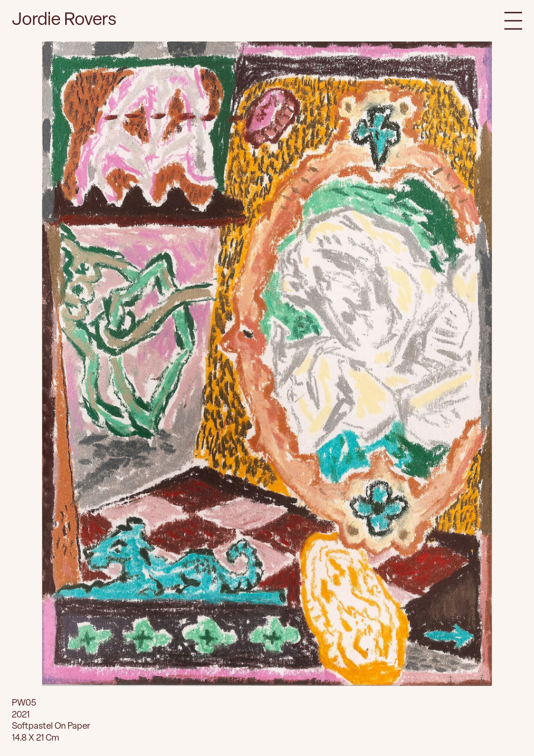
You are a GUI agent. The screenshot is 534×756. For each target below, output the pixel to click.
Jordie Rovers (64, 21)
